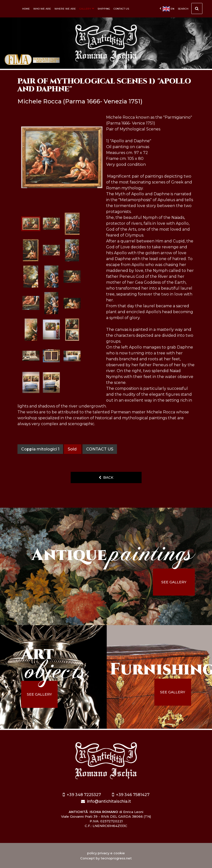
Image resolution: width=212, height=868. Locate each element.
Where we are (65, 9)
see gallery (174, 582)
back (106, 477)
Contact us (121, 9)
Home (26, 9)
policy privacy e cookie (106, 853)
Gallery (87, 9)
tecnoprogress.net (116, 858)
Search (190, 10)
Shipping (104, 9)
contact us (100, 449)
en (167, 9)
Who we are (42, 9)
